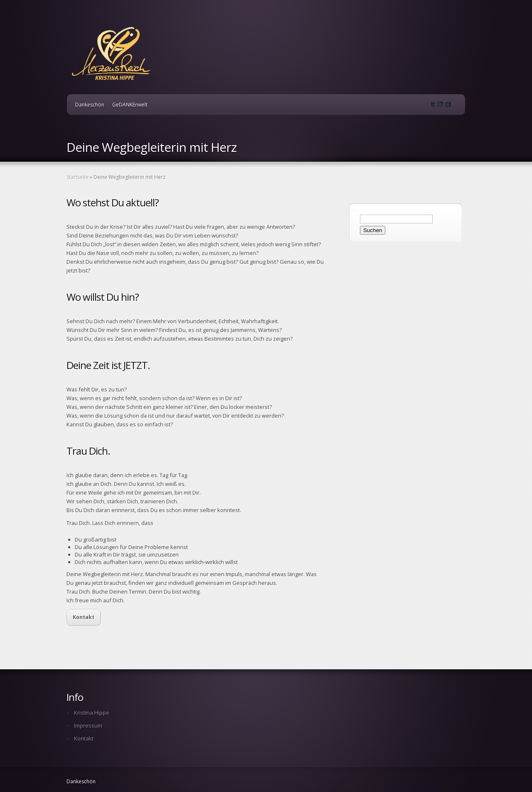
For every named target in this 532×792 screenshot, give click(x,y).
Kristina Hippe (92, 713)
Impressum (88, 725)
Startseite (78, 177)
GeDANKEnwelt (130, 105)
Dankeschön (90, 105)
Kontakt (84, 617)
